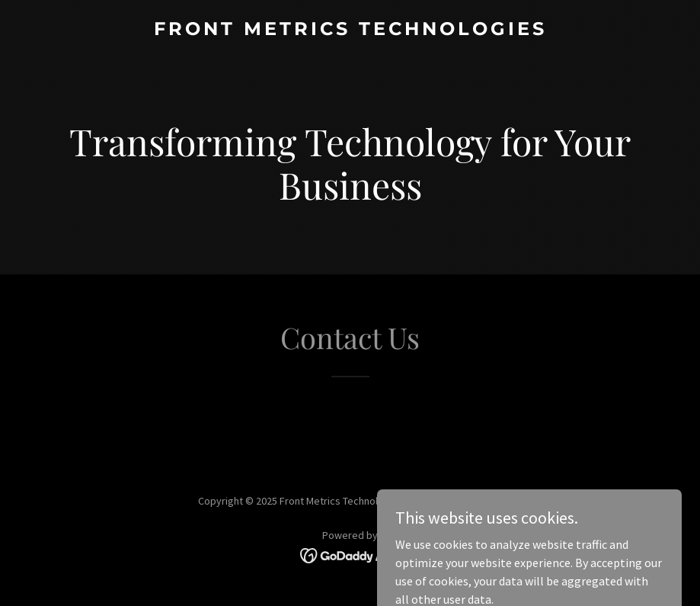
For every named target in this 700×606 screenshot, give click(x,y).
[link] (350, 30)
